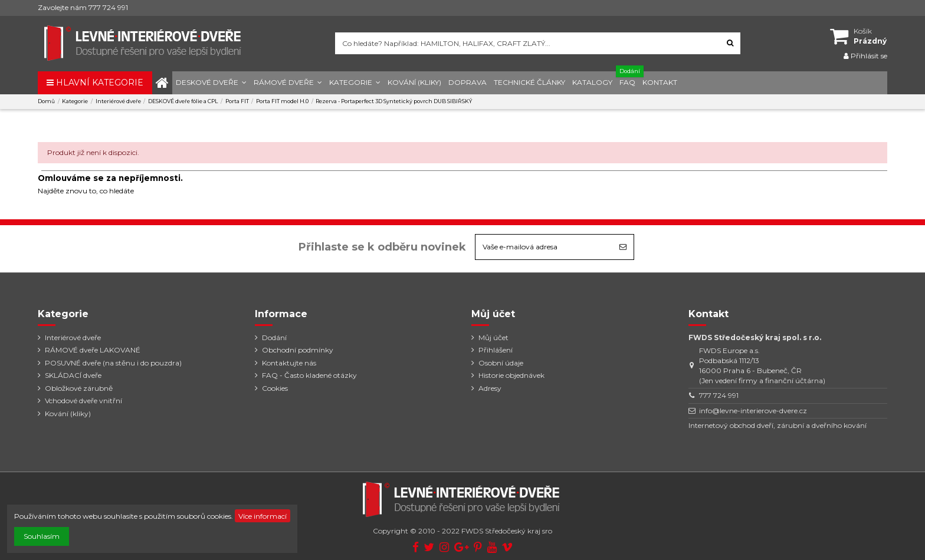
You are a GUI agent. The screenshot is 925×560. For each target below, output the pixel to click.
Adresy (490, 388)
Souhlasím (42, 536)
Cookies (275, 388)
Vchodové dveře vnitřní (83, 401)
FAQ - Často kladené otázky (309, 375)
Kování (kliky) (68, 414)
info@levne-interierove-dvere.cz (753, 411)
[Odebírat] (623, 247)
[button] (211, 83)
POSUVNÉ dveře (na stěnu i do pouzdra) (113, 363)
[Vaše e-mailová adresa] (544, 247)
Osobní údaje (501, 363)
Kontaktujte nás (289, 363)
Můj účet (493, 337)
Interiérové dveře (73, 337)
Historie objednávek (511, 375)
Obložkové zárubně (79, 388)
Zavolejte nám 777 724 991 (83, 7)
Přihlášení (496, 350)
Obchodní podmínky (298, 350)
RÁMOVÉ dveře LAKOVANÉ (93, 350)
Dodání (274, 337)
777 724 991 (719, 395)
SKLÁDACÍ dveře (73, 375)
